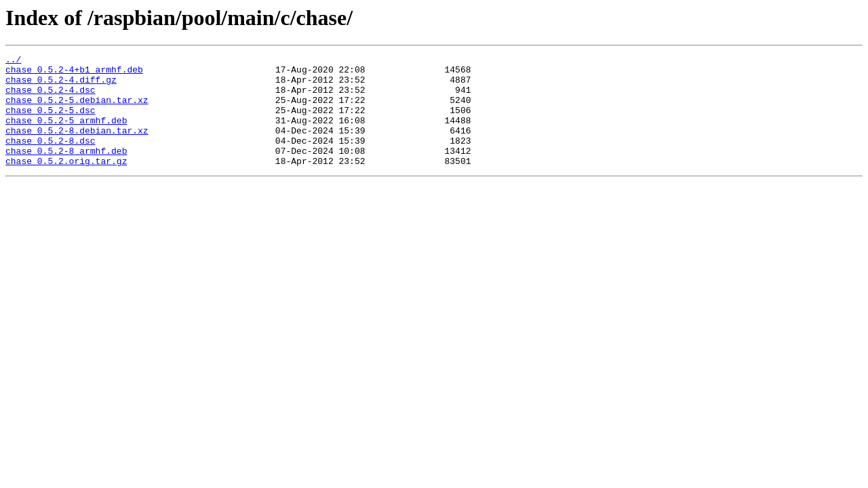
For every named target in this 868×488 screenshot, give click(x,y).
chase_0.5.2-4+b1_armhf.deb (74, 73)
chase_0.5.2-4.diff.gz (61, 85)
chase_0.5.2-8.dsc (51, 159)
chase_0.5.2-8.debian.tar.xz (77, 146)
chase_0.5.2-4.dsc (51, 98)
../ (13, 61)
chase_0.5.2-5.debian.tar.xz (77, 110)
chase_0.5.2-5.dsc (51, 122)
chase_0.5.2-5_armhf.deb (66, 134)
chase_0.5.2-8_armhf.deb (66, 171)
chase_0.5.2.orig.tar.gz (66, 183)
